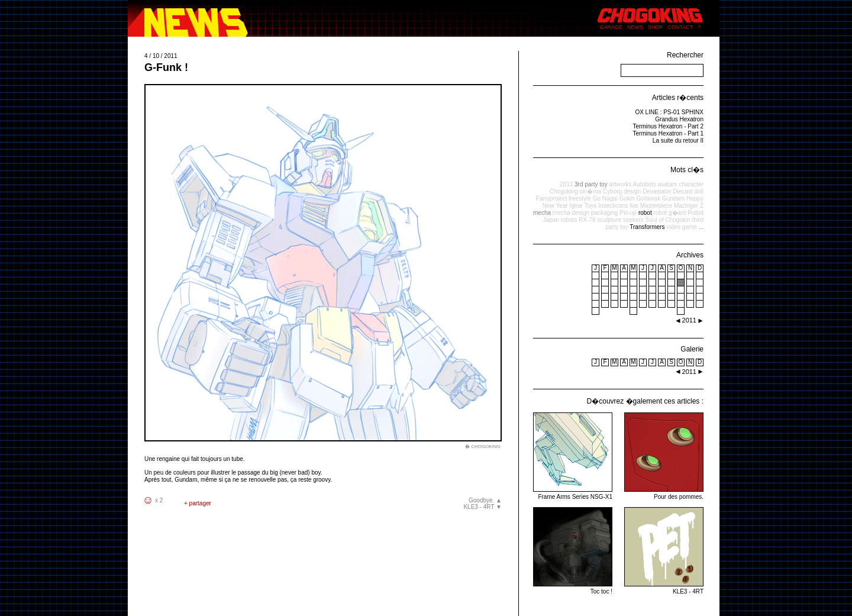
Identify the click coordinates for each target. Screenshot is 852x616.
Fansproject (551, 199)
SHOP (656, 27)
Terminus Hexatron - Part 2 (669, 126)
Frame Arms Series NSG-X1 (573, 493)
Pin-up (628, 213)
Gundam (673, 199)
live (634, 206)
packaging (605, 213)
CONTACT (681, 27)
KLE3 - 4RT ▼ (483, 507)
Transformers (647, 227)
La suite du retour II (678, 141)
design (632, 191)
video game (682, 227)
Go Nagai (605, 199)
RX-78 (587, 220)
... (701, 227)
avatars (668, 184)
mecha (542, 213)
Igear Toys (583, 206)
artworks (620, 184)
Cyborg (612, 191)
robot (645, 213)
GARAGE (611, 27)
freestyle (580, 199)
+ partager (198, 503)
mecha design (571, 213)
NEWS (635, 27)
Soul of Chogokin (668, 220)
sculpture (609, 220)
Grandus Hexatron (679, 119)
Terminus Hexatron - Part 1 (669, 133)
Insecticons (613, 206)
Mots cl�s (687, 170)
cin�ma (590, 191)
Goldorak (649, 199)
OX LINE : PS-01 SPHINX (669, 112)
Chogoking (564, 191)
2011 (566, 184)
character (691, 184)
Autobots (644, 184)
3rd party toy (591, 184)
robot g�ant (669, 213)
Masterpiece (656, 206)
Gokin (627, 199)
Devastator (657, 191)
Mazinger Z (689, 206)
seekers (633, 220)
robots (569, 220)
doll (699, 191)
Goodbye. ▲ (485, 500)
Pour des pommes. (664, 493)
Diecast (682, 191)
